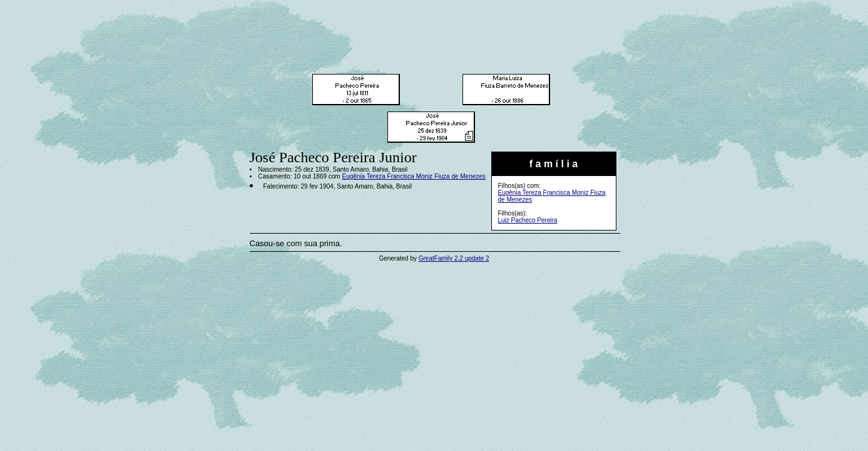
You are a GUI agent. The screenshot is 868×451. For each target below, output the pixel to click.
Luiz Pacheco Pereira (528, 220)
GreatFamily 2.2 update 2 (454, 258)
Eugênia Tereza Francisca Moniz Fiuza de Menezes (413, 176)
